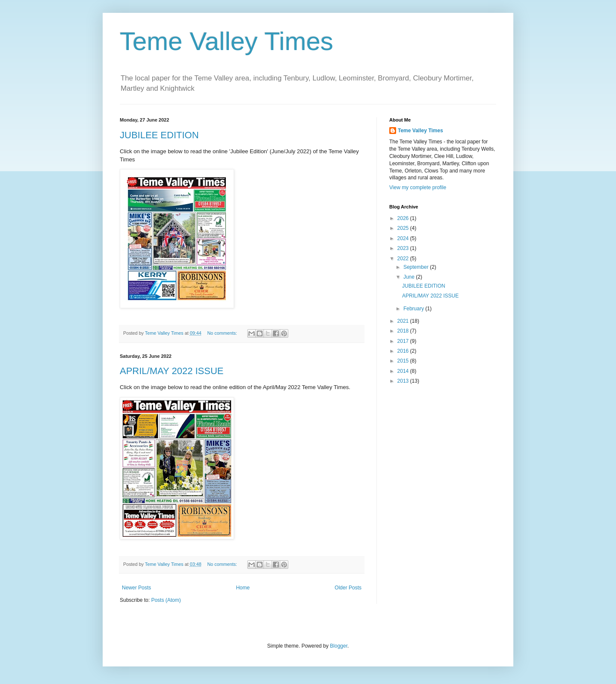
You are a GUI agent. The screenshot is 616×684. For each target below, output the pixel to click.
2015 (404, 361)
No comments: (223, 333)
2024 (404, 238)
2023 (404, 248)
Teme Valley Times (227, 41)
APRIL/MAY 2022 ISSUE (172, 371)
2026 (404, 218)
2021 (404, 321)
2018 (404, 331)
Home (243, 588)
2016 (404, 351)
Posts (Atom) (166, 600)
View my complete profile (418, 187)
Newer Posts (136, 588)
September (417, 267)
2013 (404, 381)
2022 (404, 259)
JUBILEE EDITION (159, 135)
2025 (404, 228)
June (410, 277)
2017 (404, 341)
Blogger (339, 646)
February (414, 309)
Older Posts (348, 588)
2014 (404, 371)
